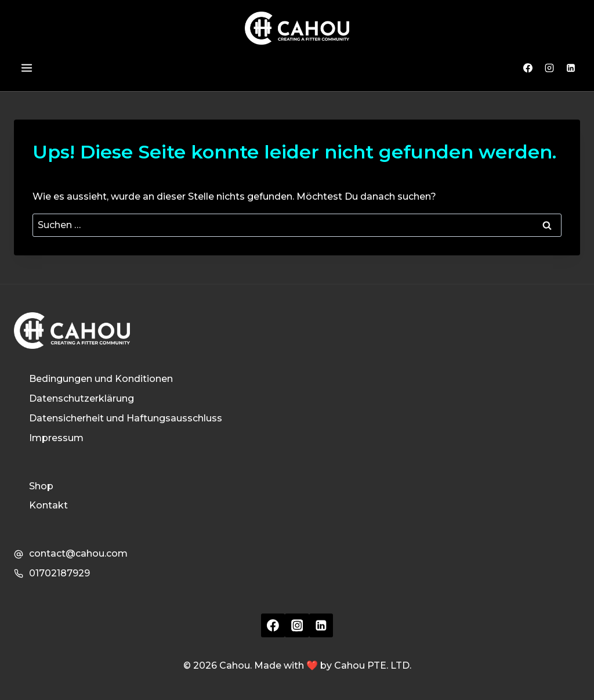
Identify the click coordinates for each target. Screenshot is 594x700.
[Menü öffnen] (26, 68)
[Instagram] (549, 68)
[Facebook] (528, 68)
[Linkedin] (571, 68)
